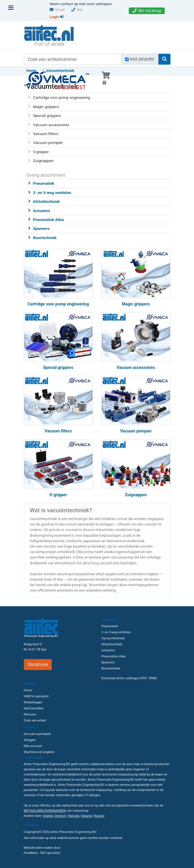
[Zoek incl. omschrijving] (127, 59)
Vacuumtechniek (113, 638)
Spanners (41, 228)
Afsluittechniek (46, 201)
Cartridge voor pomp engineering (62, 97)
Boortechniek (45, 238)
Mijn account (33, 746)
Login (57, 17)
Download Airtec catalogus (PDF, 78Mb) (129, 678)
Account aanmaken (37, 734)
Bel (77, 10)
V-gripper (41, 152)
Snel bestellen (34, 708)
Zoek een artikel (35, 720)
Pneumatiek (44, 183)
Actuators (42, 211)
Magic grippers (46, 107)
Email (57, 10)
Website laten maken (39, 848)
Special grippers (47, 116)
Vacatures (38, 664)
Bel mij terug (147, 11)
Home (28, 690)
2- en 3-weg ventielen (52, 193)
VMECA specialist (36, 696)
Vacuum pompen (48, 143)
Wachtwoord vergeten (39, 752)
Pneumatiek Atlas (49, 220)
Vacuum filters (46, 134)
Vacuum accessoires (51, 125)
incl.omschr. (142, 59)
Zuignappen (43, 161)
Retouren (30, 714)
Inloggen (30, 740)
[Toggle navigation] (11, 9)
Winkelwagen (33, 702)
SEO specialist (50, 853)
